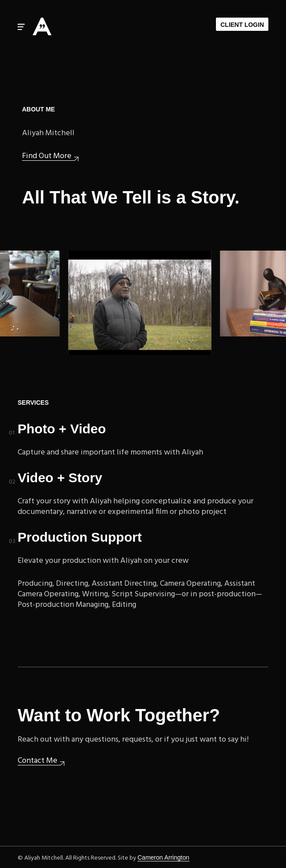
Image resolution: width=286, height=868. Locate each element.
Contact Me (37, 761)
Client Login (242, 25)
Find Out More (47, 157)
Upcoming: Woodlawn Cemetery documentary (141, 303)
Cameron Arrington (163, 857)
